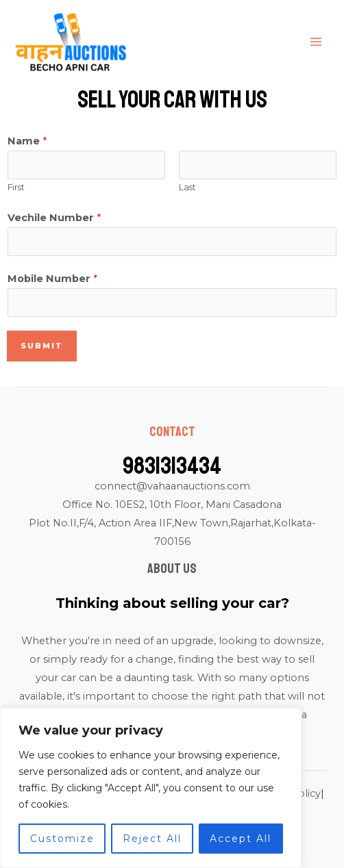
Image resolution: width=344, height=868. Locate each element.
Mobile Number (52, 279)
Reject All (152, 839)
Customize (62, 839)
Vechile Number (54, 218)
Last (187, 187)
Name (27, 141)
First (16, 187)
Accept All (241, 839)
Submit (42, 346)
